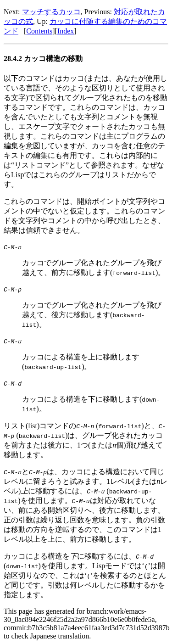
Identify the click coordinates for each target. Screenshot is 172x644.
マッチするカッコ (51, 12)
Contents (39, 31)
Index (66, 31)
